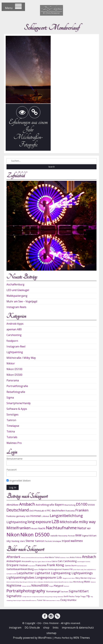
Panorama (13, 380)
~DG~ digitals (51, 9)
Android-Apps (15, 324)
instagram (15, 628)
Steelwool (60, 597)
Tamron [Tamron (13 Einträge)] (39, 541)
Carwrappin (81, 561)
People (51, 586)
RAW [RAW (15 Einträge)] (78, 535)
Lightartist (43, 573)
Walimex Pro (14, 443)
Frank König (56, 565)
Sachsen (65, 592)
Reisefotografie (16, 392)
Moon (71, 582)
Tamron (11, 420)
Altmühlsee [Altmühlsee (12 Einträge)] (12, 505)
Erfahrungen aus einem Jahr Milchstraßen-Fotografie (28, 133)
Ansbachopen (14, 561)
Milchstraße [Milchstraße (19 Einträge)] (69, 522)
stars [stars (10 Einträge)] (22, 541)
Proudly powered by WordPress (32, 638)
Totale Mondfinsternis (29, 600)
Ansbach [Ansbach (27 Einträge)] (27, 504)
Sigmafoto (14, 596)
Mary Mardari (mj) (84, 578)
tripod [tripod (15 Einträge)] (66, 541)
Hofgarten (43, 569)
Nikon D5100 (14, 369)
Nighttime (14, 585)
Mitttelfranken (49, 582)
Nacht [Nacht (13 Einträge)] (42, 528)
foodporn (12, 341)
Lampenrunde (12, 574)
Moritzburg (79, 582)
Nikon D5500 (14, 375)
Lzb (60, 577)
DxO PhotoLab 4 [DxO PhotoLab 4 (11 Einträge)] (38, 511)
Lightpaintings (82, 573)
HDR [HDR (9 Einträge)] (28, 516)
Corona (88, 561)
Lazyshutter (26, 573)
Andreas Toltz (65, 557)
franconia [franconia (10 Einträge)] (70, 511)
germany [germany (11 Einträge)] (21, 516)
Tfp (88, 596)
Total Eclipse (17, 600)
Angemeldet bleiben (19, 481)
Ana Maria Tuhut (53, 557)
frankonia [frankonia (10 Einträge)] (11, 516)
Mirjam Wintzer (28, 582)
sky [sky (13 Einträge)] (9, 541)
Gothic (36, 569)
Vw (45, 600)
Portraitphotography (26, 591)
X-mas (58, 600)
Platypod (59, 586)
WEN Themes (82, 638)
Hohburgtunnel (55, 569)
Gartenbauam (82, 566)
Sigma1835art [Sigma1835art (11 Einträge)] (89, 536)
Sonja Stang (53, 597)
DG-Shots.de (32, 628)
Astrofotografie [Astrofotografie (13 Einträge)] (45, 505)
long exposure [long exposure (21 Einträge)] (39, 522)
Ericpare (13, 565)
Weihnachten (51, 600)
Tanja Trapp (81, 596)
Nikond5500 (40, 585)
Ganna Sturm (71, 565)
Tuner (40, 600)
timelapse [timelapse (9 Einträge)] (57, 541)
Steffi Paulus (69, 596)
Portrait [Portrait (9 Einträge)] (71, 536)
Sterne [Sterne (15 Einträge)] (30, 541)
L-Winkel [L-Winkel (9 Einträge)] (45, 516)
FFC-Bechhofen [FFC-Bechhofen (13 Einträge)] (56, 510)
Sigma (10, 398)
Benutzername (14, 459)
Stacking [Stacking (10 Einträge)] (15, 541)
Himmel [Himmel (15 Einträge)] (36, 516)
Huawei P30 (68, 569)
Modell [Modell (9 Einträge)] (34, 529)
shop (46, 628)
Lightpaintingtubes (21, 577)
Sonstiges (12, 415)
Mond (56, 582)
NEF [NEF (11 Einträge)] (89, 528)
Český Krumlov (68, 600)
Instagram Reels (16, 307)
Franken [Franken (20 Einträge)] (82, 510)
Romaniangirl (54, 591)
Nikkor (11, 363)
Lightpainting (15, 352)
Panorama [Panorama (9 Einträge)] (63, 536)
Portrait (66, 586)
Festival (24, 565)
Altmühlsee (35, 557)
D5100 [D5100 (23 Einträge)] (82, 504)
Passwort (12, 470)
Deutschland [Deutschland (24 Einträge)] (18, 510)
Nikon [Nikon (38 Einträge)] (13, 534)
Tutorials (12, 437)
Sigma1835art (79, 591)
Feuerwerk (32, 566)
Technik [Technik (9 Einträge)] (48, 541)
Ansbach (89, 557)
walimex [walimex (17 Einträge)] (77, 541)
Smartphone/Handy (19, 403)
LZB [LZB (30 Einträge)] (55, 522)
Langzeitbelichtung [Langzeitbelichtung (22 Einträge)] (66, 516)
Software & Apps (17, 409)
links (56, 628)
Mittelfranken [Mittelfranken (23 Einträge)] (19, 528)
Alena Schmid (26, 557)
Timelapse (13, 426)
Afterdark (14, 557)
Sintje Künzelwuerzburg (40, 597)
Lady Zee (83, 569)
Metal (94, 578)
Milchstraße (11, 582)
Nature (93, 582)
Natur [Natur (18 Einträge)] (82, 528)
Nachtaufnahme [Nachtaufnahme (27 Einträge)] (61, 528)
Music (87, 582)
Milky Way (19, 582)
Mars (73, 578)
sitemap (51, 633)
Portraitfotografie (17, 386)
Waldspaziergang (17, 296)
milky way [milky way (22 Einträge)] (87, 522)
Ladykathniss (91, 569)
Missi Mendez (39, 582)
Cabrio (55, 561)
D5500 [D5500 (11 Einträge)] (91, 505)
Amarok (42, 557)
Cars (61, 561)
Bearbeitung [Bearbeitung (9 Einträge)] (70, 505)
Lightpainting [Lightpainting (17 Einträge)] (17, 522)
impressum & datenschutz (78, 628)
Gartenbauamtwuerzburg (20, 569)
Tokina (11, 432)
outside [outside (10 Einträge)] (54, 536)
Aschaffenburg (15, 284)
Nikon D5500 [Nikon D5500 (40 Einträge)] (35, 535)
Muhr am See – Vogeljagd (22, 301)
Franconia (41, 565)
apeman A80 (14, 329)
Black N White (47, 561)
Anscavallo (27, 561)
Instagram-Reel (16, 347)
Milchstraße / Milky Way (21, 358)
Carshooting (14, 335)
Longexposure (46, 577)
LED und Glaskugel (18, 290)
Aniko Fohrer (76, 557)
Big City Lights (37, 561)
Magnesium (67, 578)
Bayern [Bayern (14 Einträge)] (59, 505)
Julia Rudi (77, 569)
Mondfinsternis (64, 582)
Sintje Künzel (27, 597)
